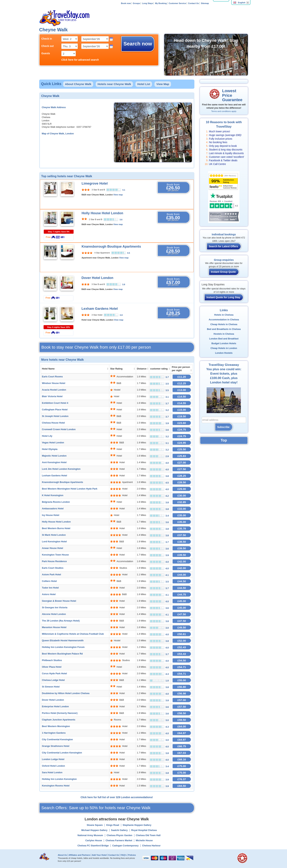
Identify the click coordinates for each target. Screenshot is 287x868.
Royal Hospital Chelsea (144, 830)
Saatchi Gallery (119, 830)
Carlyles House (94, 841)
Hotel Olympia (50, 449)
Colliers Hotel (49, 581)
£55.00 (182, 680)
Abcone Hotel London (54, 614)
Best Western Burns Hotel (56, 528)
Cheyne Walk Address (54, 107)
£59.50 (182, 720)
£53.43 (182, 654)
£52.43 (182, 647)
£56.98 (182, 693)
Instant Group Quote (223, 272)
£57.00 (182, 700)
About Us (62, 855)
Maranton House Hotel (54, 627)
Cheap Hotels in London (224, 348)
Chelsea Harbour (151, 846)
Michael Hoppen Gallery (94, 830)
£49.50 (182, 627)
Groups (136, 3)
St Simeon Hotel (51, 687)
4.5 (128, 253)
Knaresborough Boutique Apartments (111, 247)
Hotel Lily (47, 436)
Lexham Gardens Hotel (100, 309)
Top (224, 440)
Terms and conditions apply (224, 111)
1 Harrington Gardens (54, 733)
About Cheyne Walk (78, 84)
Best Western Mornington (56, 726)
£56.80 (182, 687)
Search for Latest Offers (223, 246)
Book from (173, 187)
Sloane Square (95, 825)
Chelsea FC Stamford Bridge (93, 846)
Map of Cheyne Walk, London (58, 134)
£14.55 (182, 403)
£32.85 (182, 502)
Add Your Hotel (99, 855)
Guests (46, 53)
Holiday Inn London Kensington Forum (63, 647)
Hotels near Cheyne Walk (114, 84)
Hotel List (144, 84)
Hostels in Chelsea (224, 334)
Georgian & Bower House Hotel (59, 601)
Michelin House (144, 841)
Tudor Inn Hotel (50, 588)
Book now (126, 3)
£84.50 (182, 786)
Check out (47, 46)
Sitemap (205, 3)
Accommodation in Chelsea (224, 320)
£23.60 (182, 423)
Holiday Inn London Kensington (59, 779)
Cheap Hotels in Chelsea (224, 324)
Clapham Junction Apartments (59, 720)
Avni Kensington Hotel (54, 462)
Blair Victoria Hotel (52, 396)
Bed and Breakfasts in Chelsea (224, 329)
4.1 (124, 190)
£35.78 (182, 528)
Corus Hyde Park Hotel (54, 674)
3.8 (124, 284)
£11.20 (182, 377)
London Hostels (224, 353)
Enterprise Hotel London (55, 707)
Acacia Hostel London (54, 390)
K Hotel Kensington (53, 495)
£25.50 (182, 449)
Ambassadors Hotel (53, 509)
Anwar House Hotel (52, 548)
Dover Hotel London (97, 278)
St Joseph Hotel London (55, 416)
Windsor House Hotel (54, 383)
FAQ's (124, 855)
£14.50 (182, 397)
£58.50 (182, 713)
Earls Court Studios (53, 568)
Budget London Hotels (224, 343)
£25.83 (182, 456)
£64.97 (182, 733)
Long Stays (148, 3)
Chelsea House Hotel (53, 423)
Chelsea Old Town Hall (148, 835)
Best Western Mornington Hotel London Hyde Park (70, 489)
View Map (163, 84)
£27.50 (182, 469)
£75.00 (182, 766)
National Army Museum (90, 835)
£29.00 (182, 489)
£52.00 (182, 641)
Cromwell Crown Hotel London (59, 429)
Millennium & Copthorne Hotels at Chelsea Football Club (73, 634)
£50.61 (182, 634)
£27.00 (182, 462)
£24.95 (182, 443)
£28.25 (182, 476)
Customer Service (177, 3)
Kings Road (113, 825)
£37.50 (182, 535)
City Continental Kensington (57, 740)
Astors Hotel (49, 594)
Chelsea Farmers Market (119, 841)
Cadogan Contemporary (125, 846)
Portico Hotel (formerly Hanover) (60, 713)
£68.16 (182, 759)
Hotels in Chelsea (224, 315)
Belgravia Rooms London (56, 502)
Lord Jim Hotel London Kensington (61, 469)
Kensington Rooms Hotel (56, 786)
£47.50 (182, 614)
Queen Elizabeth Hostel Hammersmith (63, 641)
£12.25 (182, 383)
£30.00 (182, 495)
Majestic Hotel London (54, 456)
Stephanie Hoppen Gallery (137, 825)
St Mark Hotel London (54, 535)
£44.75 (182, 594)
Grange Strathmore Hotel (56, 746)
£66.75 (182, 746)
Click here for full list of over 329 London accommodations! (117, 797)
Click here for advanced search (80, 60)
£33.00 (182, 509)
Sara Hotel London (52, 773)
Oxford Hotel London (53, 766)
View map (118, 195)
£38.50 (182, 542)
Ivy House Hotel (51, 515)
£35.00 (182, 515)
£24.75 (182, 430)
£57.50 (182, 707)
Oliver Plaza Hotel (52, 667)
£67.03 (182, 753)
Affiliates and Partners (79, 855)
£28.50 (182, 482)
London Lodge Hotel (53, 759)
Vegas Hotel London (53, 443)
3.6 (121, 220)
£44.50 (182, 581)
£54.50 (182, 660)
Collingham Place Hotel (55, 410)
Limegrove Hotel (95, 183)
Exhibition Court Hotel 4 (55, 403)
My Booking (161, 3)
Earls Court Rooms (52, 377)
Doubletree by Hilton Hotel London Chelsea (66, 693)
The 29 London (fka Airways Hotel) (61, 621)
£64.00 (182, 726)
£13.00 (182, 390)
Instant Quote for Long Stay (223, 297)
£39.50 (182, 548)
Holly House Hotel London (102, 213)
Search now (138, 44)
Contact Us (194, 3)
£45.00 (182, 601)
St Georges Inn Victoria (55, 608)
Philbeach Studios (52, 660)
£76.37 (182, 779)
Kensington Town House (55, 555)
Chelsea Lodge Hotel (53, 680)
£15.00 (182, 410)
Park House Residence (54, 561)
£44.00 (182, 575)
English (239, 3)
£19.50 (182, 416)
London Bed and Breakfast (224, 339)
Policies (132, 855)
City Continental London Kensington (62, 753)
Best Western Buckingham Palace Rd (62, 654)
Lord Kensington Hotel (54, 542)
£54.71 (182, 667)
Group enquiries (224, 260)
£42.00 (182, 561)
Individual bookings (224, 234)
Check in (47, 39)
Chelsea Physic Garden (120, 835)
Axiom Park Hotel (51, 575)
